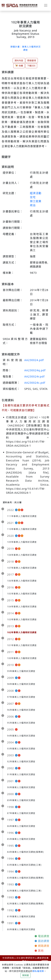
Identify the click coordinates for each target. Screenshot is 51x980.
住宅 (33, 197)
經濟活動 (36, 193)
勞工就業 (36, 201)
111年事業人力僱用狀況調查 (22, 516)
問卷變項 (32, 61)
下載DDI (31, 66)
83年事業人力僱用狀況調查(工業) (24, 865)
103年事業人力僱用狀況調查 (22, 619)
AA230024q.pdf (35, 370)
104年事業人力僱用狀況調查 (22, 607)
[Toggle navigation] (46, 5)
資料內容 (19, 61)
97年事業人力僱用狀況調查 (21, 697)
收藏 (19, 66)
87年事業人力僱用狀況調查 (21, 813)
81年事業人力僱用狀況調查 (21, 917)
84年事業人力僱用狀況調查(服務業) (25, 852)
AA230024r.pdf (34, 376)
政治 (33, 205)
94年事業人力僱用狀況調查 (21, 736)
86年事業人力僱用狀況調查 (21, 826)
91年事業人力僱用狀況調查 (21, 774)
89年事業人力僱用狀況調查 (21, 800)
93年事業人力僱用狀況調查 (21, 749)
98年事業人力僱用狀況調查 (21, 684)
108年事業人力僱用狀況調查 (22, 555)
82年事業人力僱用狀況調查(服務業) (25, 904)
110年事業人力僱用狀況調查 (22, 529)
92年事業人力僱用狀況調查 (21, 762)
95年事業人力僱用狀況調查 (21, 723)
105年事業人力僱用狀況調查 (22, 594)
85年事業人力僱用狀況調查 (21, 839)
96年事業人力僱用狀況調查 (21, 710)
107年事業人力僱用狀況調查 (22, 568)
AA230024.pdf (34, 360)
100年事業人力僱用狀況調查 (22, 658)
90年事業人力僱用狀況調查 (21, 787)
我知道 (25, 975)
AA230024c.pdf (35, 383)
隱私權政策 (38, 971)
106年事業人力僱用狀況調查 (22, 581)
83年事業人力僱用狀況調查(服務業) (25, 878)
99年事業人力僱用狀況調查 (21, 671)
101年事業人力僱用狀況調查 (22, 645)
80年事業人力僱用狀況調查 (21, 929)
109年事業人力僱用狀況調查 (22, 542)
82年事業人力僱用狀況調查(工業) (24, 891)
